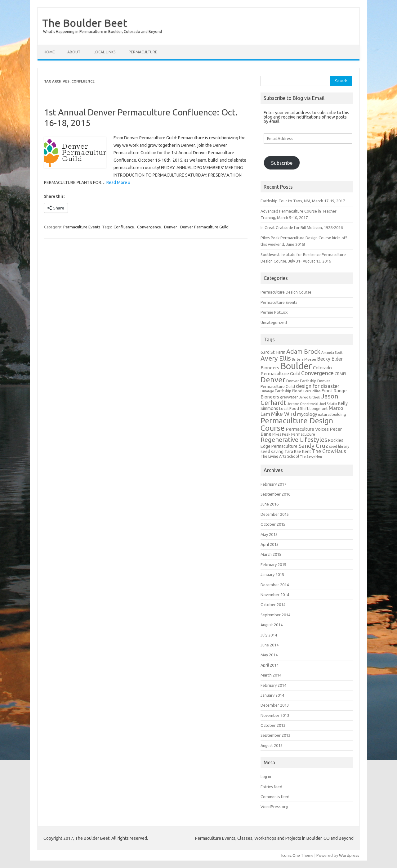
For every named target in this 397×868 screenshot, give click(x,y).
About (74, 52)
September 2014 (275, 615)
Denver (171, 227)
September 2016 (275, 494)
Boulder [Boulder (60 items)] (296, 366)
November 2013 (275, 715)
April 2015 (270, 544)
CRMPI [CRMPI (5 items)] (340, 374)
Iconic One (291, 855)
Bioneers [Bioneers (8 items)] (270, 368)
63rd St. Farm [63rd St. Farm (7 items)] (273, 352)
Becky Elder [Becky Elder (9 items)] (330, 359)
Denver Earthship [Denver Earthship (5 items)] (301, 381)
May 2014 (269, 655)
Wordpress (349, 855)
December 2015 (275, 514)
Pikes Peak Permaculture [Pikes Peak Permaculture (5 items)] (294, 434)
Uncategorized (274, 322)
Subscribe (282, 163)
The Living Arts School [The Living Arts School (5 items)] (280, 456)
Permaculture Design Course (286, 292)
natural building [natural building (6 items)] (332, 414)
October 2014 (273, 605)
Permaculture (143, 52)
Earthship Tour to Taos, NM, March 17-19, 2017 (303, 201)
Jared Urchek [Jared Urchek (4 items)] (310, 397)
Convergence (149, 227)
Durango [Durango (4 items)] (267, 391)
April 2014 (270, 665)
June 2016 (270, 504)
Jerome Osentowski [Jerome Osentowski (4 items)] (303, 404)
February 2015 (273, 564)
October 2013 (273, 725)
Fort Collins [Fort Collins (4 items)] (312, 391)
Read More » (118, 182)
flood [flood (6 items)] (297, 391)
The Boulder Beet (85, 23)
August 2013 (272, 745)
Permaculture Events (82, 227)
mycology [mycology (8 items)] (307, 414)
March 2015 (271, 554)
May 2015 (269, 534)
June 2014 (270, 645)
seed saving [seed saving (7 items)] (272, 452)
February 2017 (273, 484)
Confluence (124, 227)
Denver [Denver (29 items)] (273, 380)
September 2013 (275, 735)
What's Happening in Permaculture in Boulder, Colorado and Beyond (103, 31)
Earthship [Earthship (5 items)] (283, 391)
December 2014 (275, 585)
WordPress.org (274, 807)
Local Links (105, 52)
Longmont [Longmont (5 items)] (319, 409)
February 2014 (273, 685)
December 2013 (275, 705)
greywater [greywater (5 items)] (289, 397)
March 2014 (271, 675)
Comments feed (275, 797)
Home (49, 52)
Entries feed (271, 787)
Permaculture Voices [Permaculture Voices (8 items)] (307, 429)
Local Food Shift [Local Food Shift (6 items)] (294, 409)
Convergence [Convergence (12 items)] (317, 373)
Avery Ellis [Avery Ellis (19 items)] (276, 358)
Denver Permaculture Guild (204, 227)
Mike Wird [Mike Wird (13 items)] (284, 414)
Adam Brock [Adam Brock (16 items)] (303, 352)
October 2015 (273, 524)
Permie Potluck (274, 312)
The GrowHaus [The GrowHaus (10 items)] (329, 451)
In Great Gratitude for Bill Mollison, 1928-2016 (302, 227)
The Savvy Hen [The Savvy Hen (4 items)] (311, 456)
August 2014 (272, 625)
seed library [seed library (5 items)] (339, 446)
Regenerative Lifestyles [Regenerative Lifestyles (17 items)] (294, 440)
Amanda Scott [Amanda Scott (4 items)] (332, 353)
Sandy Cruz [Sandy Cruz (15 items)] (313, 446)
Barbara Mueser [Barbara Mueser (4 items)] (304, 359)
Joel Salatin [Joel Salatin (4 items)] (328, 404)
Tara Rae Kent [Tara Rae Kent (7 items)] (298, 452)
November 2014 (275, 595)
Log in (266, 776)
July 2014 (269, 635)
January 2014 (272, 695)
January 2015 (272, 574)
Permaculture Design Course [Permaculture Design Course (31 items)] (297, 424)
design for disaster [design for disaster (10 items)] (318, 386)
